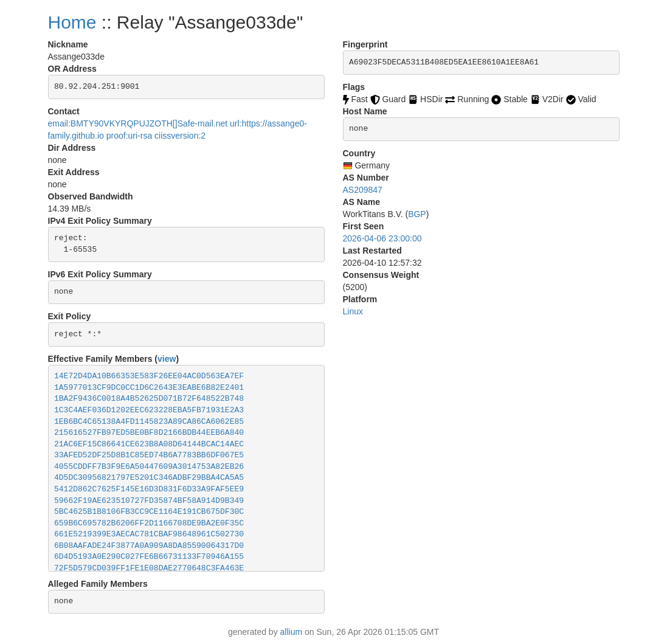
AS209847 (363, 190)
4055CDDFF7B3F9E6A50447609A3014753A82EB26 (149, 467)
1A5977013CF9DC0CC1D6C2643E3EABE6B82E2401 (149, 388)
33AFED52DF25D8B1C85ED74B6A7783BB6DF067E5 (149, 455)
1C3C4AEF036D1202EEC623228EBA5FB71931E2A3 (149, 410)
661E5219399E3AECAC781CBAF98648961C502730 (149, 534)
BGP (417, 214)
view (167, 359)
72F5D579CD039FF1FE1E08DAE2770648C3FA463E (149, 568)
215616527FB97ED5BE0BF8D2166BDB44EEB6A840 (149, 433)
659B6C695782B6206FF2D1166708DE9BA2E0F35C (149, 523)
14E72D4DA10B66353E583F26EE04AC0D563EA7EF (149, 376)
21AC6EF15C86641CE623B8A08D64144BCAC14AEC (149, 444)
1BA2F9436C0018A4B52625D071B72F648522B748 (149, 399)
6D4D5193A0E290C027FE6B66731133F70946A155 (149, 557)
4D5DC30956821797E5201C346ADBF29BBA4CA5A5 (149, 478)
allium (292, 632)
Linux (353, 311)
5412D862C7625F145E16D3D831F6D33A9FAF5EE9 (149, 489)
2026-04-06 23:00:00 (382, 238)
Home (72, 22)
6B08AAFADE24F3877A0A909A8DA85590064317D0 (149, 546)
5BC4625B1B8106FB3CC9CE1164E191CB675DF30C (149, 512)
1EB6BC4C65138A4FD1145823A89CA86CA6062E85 (149, 422)
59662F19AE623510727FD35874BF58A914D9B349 (149, 501)
